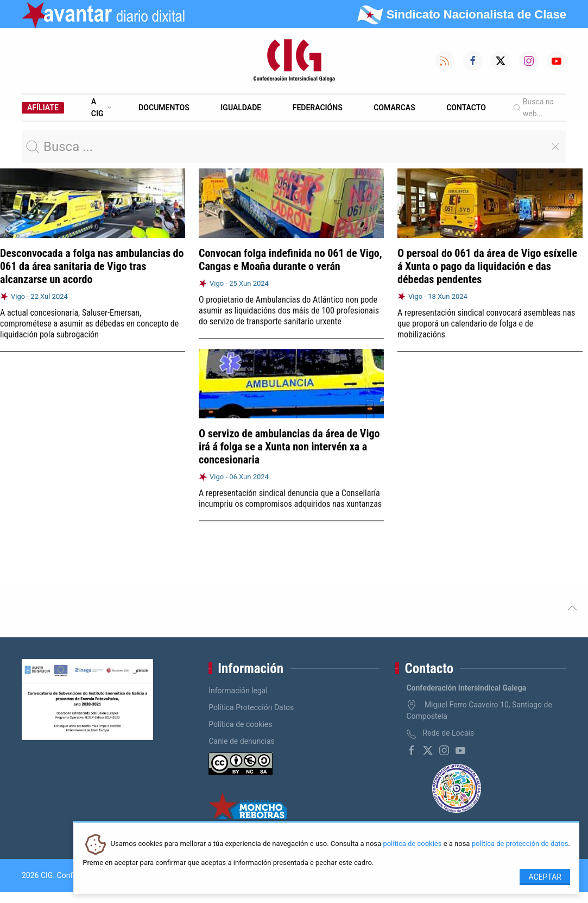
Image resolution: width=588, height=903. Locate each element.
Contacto (466, 108)
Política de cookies (240, 724)
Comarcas (394, 108)
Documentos (164, 108)
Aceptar (545, 877)
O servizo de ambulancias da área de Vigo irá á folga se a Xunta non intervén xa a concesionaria (289, 446)
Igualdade (241, 108)
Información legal (238, 691)
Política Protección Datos (251, 707)
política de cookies (412, 844)
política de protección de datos (520, 844)
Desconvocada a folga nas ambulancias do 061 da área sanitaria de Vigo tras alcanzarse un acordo (92, 266)
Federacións (318, 108)
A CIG (101, 108)
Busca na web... (533, 108)
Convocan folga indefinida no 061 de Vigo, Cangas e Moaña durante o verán (290, 260)
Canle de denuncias (242, 741)
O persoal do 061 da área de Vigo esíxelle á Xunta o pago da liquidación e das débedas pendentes (487, 266)
